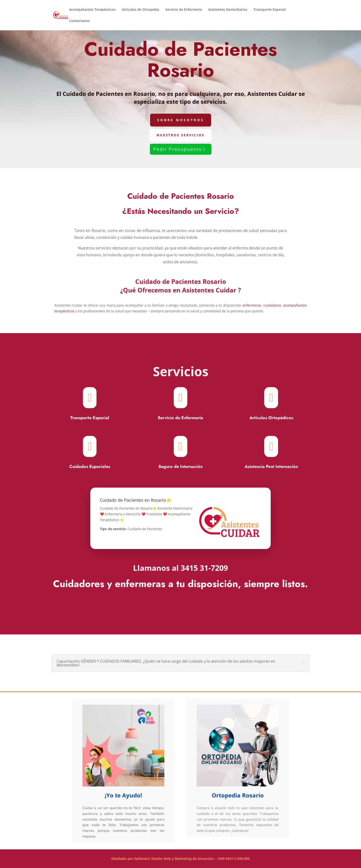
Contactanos (79, 21)
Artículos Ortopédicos (271, 418)
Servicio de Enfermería (184, 10)
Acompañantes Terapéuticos (92, 10)
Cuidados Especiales (90, 467)
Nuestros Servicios (180, 135)
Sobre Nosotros (181, 120)
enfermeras (252, 305)
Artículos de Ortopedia (140, 10)
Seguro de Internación (180, 467)
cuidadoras (272, 305)
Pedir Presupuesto (178, 149)
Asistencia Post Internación (271, 467)
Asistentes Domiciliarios (228, 10)
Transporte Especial (270, 10)
